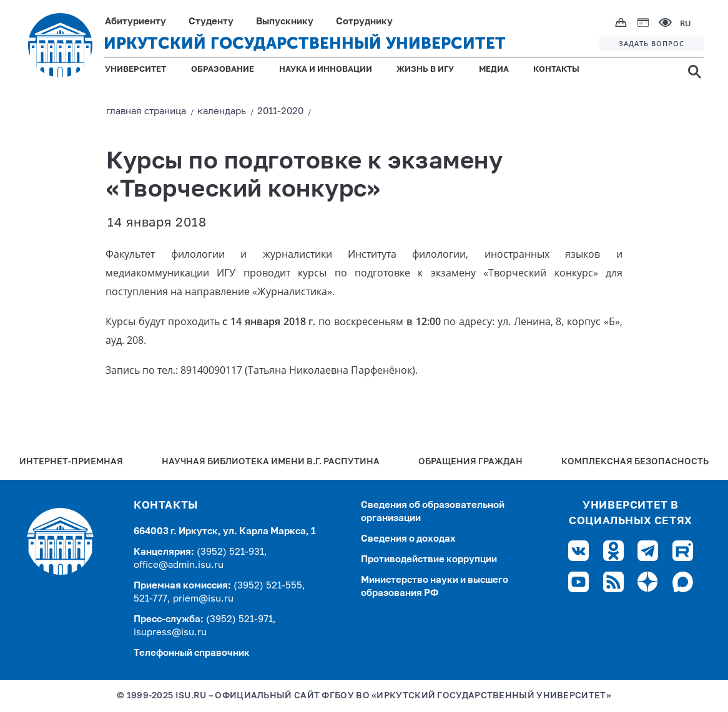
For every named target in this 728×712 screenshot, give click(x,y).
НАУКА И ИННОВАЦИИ (326, 70)
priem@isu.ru (203, 599)
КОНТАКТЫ (556, 70)
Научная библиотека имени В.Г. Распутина (271, 462)
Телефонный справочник (192, 653)
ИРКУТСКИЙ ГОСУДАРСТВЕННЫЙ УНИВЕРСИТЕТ (305, 43)
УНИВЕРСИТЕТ (135, 70)
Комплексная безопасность (635, 462)
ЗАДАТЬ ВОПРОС (652, 43)
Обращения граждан (470, 462)
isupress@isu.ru (170, 632)
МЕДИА (494, 70)
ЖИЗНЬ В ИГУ (425, 70)
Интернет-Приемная (71, 462)
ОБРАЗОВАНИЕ (223, 70)
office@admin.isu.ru (179, 565)
